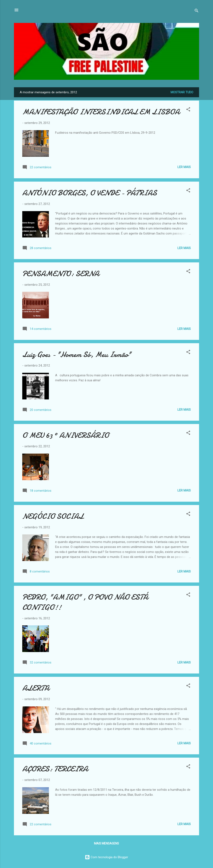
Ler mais (184, 167)
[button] (188, 110)
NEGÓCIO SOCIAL (53, 516)
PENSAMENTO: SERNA (61, 274)
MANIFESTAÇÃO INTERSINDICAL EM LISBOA (101, 112)
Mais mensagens (106, 843)
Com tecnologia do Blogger (106, 857)
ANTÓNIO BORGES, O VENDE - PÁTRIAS (90, 193)
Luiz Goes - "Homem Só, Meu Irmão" (77, 355)
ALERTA (36, 688)
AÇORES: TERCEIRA (55, 769)
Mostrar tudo (182, 92)
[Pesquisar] (197, 11)
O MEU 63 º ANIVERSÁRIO (66, 435)
